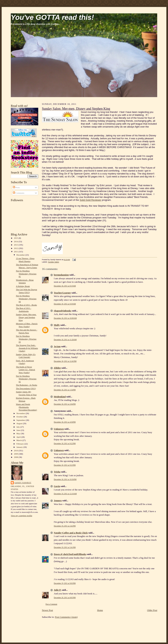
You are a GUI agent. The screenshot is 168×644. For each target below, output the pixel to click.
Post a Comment (51, 604)
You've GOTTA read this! (52, 17)
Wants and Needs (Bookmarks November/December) (26, 407)
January (20, 447)
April (19, 437)
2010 (16, 451)
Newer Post (47, 610)
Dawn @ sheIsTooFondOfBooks (70, 554)
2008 (16, 457)
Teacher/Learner (62, 293)
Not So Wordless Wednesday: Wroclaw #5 (26, 274)
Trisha (57, 472)
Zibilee (57, 368)
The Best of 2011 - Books (26, 305)
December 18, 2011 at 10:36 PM (65, 479)
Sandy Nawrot (23, 483)
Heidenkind (60, 397)
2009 (16, 454)
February (20, 444)
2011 (16, 252)
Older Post (152, 610)
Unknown (59, 429)
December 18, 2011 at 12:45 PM (65, 361)
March (19, 440)
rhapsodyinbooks (62, 311)
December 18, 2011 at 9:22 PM (65, 443)
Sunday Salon (54, 262)
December (21, 255)
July (18, 427)
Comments (19, 193)
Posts (16, 187)
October (20, 417)
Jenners (58, 500)
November (21, 413)
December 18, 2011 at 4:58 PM (65, 422)
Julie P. (57, 590)
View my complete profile (22, 516)
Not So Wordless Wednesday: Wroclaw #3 (26, 339)
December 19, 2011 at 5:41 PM (65, 547)
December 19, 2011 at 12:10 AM (65, 494)
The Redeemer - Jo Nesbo (27, 385)
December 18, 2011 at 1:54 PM (65, 390)
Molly (57, 325)
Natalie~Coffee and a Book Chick (71, 533)
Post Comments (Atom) (66, 617)
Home (100, 610)
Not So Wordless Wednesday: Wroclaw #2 (26, 379)
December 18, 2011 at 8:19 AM (65, 286)
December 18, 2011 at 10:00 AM (65, 318)
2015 (16, 238)
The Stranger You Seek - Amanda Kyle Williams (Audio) (27, 348)
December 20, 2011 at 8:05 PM (65, 598)
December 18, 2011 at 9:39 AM (65, 304)
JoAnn (57, 346)
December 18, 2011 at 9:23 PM (65, 465)
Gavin (57, 486)
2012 (16, 248)
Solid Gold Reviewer (90, 200)
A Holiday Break (23, 286)
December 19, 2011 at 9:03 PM (65, 583)
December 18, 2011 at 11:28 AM (65, 340)
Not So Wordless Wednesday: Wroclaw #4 (26, 299)
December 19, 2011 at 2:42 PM (65, 526)
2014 (16, 241)
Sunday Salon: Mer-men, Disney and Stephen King (26, 317)
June (19, 430)
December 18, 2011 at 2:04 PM (65, 404)
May (19, 433)
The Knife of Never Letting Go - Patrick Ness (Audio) (26, 370)
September (21, 420)
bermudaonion (61, 275)
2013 (16, 245)
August (20, 423)
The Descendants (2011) (26, 388)
